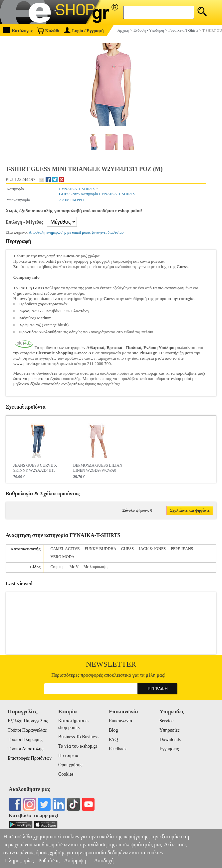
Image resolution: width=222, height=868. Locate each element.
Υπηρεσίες (169, 730)
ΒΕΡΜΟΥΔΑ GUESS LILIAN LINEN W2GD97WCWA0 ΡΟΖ (98, 469)
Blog (113, 730)
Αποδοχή (104, 860)
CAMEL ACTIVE (65, 549)
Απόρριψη (75, 860)
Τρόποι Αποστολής (25, 749)
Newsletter (111, 664)
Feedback (118, 749)
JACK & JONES (152, 549)
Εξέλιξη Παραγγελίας (28, 721)
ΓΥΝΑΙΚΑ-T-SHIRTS (77, 189)
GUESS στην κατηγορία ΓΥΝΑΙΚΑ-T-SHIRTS (97, 194)
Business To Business (78, 737)
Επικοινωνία (120, 721)
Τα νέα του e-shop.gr (78, 746)
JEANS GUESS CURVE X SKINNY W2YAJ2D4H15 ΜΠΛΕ (35, 469)
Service (166, 721)
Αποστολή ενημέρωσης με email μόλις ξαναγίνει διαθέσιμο (76, 232)
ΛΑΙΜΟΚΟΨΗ (71, 200)
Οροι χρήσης (70, 765)
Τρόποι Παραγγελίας (27, 730)
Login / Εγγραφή (84, 30)
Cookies (66, 774)
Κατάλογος (18, 30)
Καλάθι (48, 30)
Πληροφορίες (19, 860)
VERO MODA (62, 557)
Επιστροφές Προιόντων (30, 758)
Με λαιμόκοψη (96, 567)
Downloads (170, 739)
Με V (74, 567)
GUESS (127, 549)
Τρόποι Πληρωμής (25, 739)
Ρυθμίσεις (49, 860)
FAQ (113, 739)
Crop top (57, 567)
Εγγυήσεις (169, 749)
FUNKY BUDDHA (100, 549)
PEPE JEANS (182, 549)
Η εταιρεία (68, 755)
